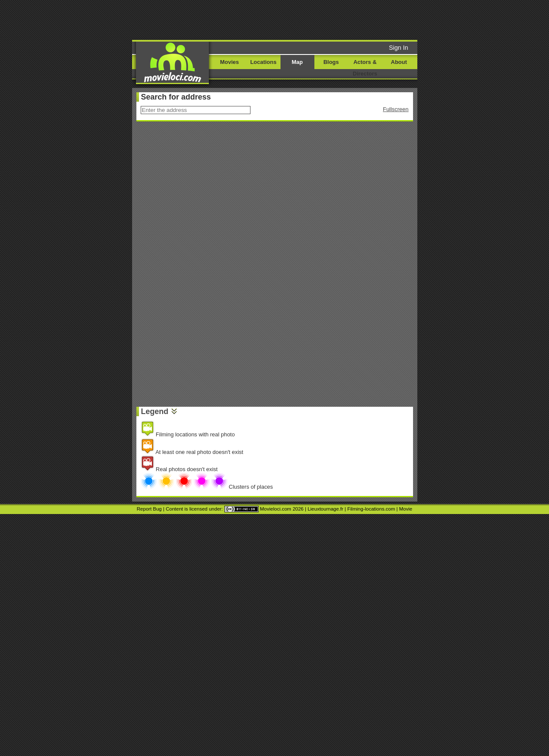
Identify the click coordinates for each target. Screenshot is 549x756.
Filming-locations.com (371, 509)
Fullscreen (396, 109)
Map (297, 62)
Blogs (331, 62)
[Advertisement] (340, 19)
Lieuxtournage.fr (325, 509)
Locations (263, 62)
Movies (229, 62)
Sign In (399, 48)
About (399, 62)
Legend (155, 411)
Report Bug (149, 509)
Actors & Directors (365, 68)
